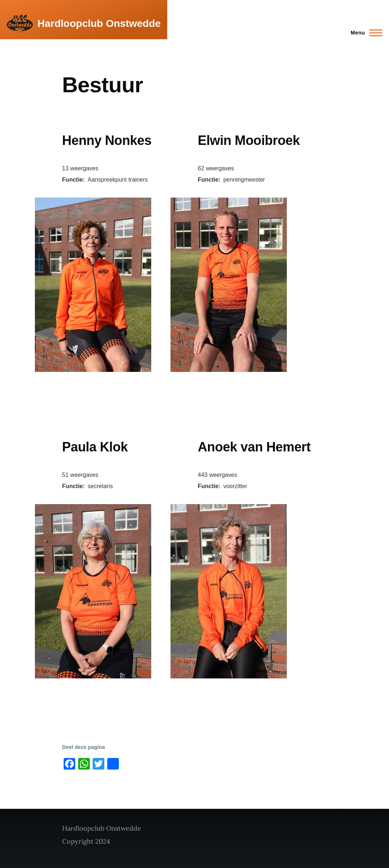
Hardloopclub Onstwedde (99, 23)
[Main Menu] (364, 33)
